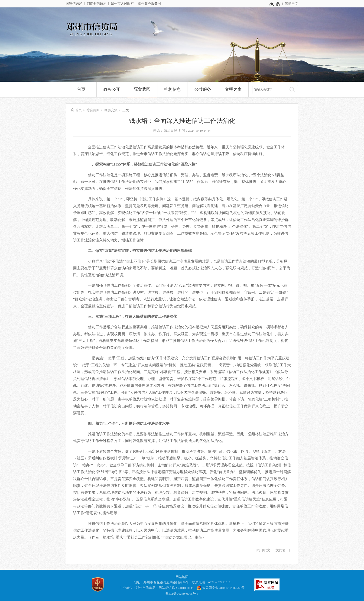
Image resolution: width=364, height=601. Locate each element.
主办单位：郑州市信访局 (137, 588)
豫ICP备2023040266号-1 (182, 594)
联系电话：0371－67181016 (211, 582)
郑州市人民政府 (122, 4)
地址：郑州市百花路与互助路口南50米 (161, 582)
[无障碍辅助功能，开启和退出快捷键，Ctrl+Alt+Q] (275, 4)
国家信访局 (74, 4)
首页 (81, 89)
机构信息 (172, 89)
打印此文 (264, 550)
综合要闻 (142, 89)
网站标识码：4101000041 (176, 588)
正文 (126, 110)
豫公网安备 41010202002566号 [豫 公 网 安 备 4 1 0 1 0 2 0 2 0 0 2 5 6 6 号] (221, 588)
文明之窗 (233, 89)
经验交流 (111, 110)
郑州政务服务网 (149, 4)
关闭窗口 (282, 550)
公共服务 (203, 89)
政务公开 (112, 89)
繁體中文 (292, 4)
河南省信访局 (97, 4)
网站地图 (182, 577)
